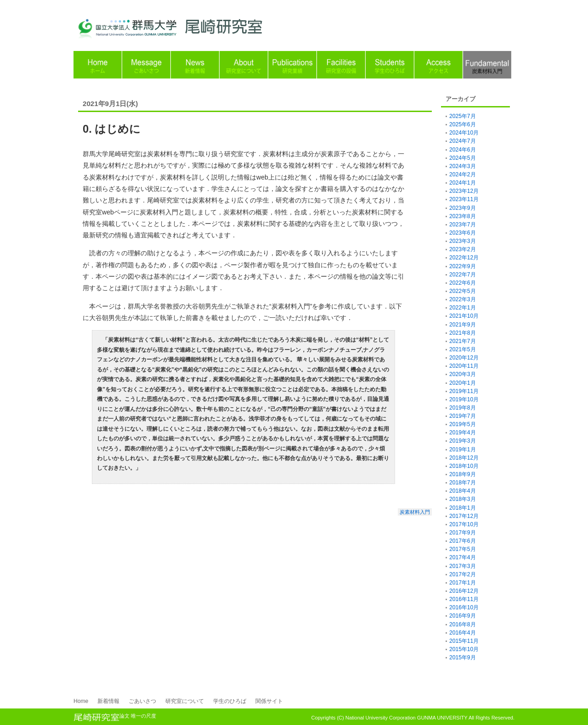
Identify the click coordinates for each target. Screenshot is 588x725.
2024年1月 (463, 183)
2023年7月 (463, 225)
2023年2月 (463, 249)
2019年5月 (463, 424)
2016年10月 (464, 607)
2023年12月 (464, 191)
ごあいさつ (142, 701)
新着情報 (108, 701)
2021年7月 (463, 341)
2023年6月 (463, 233)
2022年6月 (463, 283)
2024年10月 (464, 133)
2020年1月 (463, 383)
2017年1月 (463, 583)
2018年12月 (464, 458)
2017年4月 (463, 557)
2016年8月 (463, 624)
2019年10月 (464, 399)
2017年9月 (463, 533)
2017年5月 (463, 549)
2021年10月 (464, 316)
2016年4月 (463, 633)
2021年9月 (463, 325)
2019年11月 (464, 391)
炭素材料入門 (415, 512)
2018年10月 (464, 466)
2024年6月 (463, 150)
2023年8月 (463, 216)
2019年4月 (463, 433)
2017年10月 (464, 524)
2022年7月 (463, 275)
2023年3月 (463, 241)
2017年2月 (463, 574)
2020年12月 (464, 358)
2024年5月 (463, 158)
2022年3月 (463, 299)
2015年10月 (464, 649)
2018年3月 (463, 499)
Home (81, 701)
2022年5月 (463, 291)
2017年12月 (464, 516)
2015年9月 (463, 658)
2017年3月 (463, 566)
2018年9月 (463, 474)
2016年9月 (463, 616)
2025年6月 (463, 124)
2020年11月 (464, 366)
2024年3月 (463, 166)
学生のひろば (230, 701)
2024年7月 (463, 141)
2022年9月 (463, 266)
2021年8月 (463, 333)
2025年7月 (463, 116)
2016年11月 (464, 599)
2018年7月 (463, 483)
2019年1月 (463, 450)
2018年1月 (463, 508)
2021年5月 (463, 349)
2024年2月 (463, 174)
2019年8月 (463, 408)
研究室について (185, 701)
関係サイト (269, 701)
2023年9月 (463, 208)
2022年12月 (464, 258)
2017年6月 (463, 541)
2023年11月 (464, 199)
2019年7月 (463, 416)
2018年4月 (463, 491)
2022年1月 (463, 308)
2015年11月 (464, 641)
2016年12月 (464, 591)
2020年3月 (463, 374)
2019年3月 (463, 441)
